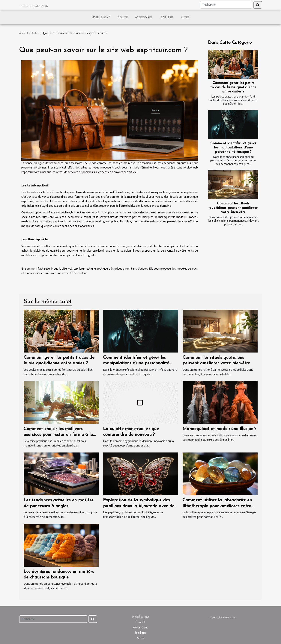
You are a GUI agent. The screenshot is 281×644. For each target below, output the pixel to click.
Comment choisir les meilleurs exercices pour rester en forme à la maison (58, 435)
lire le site (41, 201)
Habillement (101, 18)
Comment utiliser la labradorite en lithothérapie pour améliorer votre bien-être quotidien (217, 506)
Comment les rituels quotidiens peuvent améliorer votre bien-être (233, 208)
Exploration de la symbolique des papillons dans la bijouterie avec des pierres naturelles (140, 506)
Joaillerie (167, 18)
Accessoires (144, 18)
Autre (185, 18)
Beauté (123, 18)
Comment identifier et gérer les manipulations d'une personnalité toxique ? (233, 148)
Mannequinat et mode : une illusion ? (219, 429)
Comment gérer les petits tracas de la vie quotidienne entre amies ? (233, 87)
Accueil (23, 33)
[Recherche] (226, 5)
